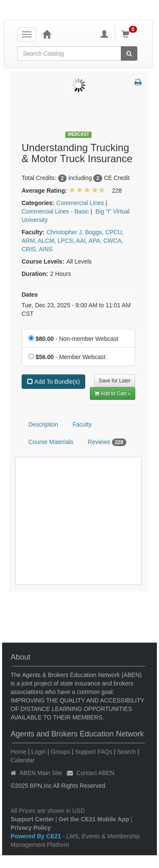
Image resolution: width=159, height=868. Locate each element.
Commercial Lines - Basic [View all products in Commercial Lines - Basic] (55, 211)
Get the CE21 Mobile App (94, 819)
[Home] (47, 34)
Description (43, 424)
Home (18, 752)
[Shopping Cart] (131, 34)
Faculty (82, 424)
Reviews (107, 442)
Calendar (23, 760)
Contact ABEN (95, 773)
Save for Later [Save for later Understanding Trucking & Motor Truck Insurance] (115, 381)
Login (39, 752)
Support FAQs (94, 752)
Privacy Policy (31, 828)
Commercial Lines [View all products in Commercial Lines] (80, 203)
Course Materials (51, 442)
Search (126, 752)
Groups (60, 752)
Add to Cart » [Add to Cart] (113, 393)
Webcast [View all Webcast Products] (79, 134)
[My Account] (104, 34)
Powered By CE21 (37, 836)
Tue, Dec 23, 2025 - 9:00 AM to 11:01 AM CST (76, 309)
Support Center (32, 819)
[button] (138, 83)
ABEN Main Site (41, 773)
